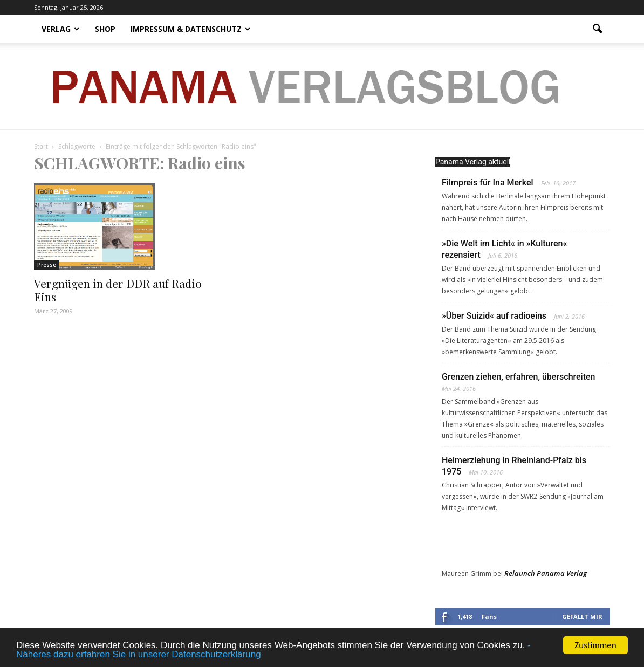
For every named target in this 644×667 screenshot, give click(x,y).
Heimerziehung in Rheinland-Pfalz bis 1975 (514, 466)
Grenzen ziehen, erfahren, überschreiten (519, 377)
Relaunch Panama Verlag (546, 573)
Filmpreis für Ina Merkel (488, 183)
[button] (597, 29)
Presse (47, 265)
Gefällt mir (582, 617)
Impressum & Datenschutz (190, 29)
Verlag (60, 29)
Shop (105, 29)
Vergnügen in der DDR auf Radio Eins (118, 290)
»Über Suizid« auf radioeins (494, 316)
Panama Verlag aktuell (473, 162)
